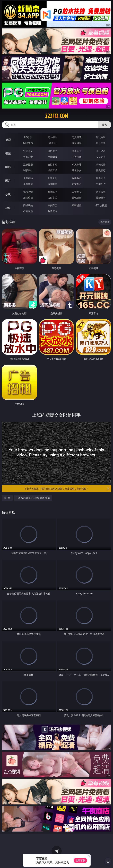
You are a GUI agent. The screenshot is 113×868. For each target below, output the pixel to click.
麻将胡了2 (28, 143)
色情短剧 (52, 211)
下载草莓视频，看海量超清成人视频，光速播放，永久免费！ (67, 489)
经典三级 (52, 170)
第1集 (7, 498)
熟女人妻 (28, 157)
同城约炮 (28, 205)
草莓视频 (77, 205)
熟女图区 (77, 184)
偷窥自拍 (28, 178)
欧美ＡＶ (77, 151)
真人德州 (52, 137)
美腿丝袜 (28, 184)
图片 (8, 181)
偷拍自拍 (52, 164)
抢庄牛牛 (101, 143)
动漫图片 (101, 178)
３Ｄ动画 (101, 151)
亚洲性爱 (28, 164)
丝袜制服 (52, 157)
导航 (8, 208)
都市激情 (28, 192)
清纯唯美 (52, 184)
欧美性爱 (101, 164)
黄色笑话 (77, 198)
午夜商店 (52, 205)
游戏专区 (101, 137)
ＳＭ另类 (101, 157)
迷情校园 (28, 198)
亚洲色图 (52, 178)
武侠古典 (101, 192)
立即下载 (80, 860)
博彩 (8, 140)
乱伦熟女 (77, 170)
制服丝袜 (28, 170)
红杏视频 (28, 211)
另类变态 (101, 170)
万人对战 (77, 137)
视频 (8, 153)
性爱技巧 (101, 198)
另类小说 (52, 198)
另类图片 (101, 184)
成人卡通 (77, 164)
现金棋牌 (77, 143)
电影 (8, 167)
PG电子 (28, 137)
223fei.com (57, 116)
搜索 (105, 125)
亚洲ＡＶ (28, 151)
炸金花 (52, 143)
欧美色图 (77, 178)
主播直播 (77, 157)
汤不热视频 (101, 205)
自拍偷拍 (52, 151)
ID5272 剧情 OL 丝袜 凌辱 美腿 (33, 498)
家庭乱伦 (52, 192)
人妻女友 (77, 192)
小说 (8, 194)
